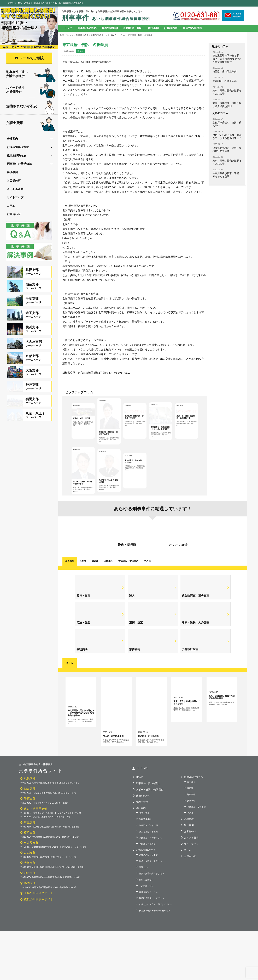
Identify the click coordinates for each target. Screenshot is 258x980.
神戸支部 (30, 922)
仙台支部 (30, 837)
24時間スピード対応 (148, 874)
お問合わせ (14, 214)
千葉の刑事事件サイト (39, 942)
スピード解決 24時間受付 (150, 838)
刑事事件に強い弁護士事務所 (31, 74)
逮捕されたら (143, 844)
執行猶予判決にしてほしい (151, 947)
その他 (147, 610)
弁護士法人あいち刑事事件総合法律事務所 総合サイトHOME (88, 35)
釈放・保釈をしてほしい (150, 910)
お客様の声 (14, 181)
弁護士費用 (30, 123)
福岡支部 (30, 932)
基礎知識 (189, 868)
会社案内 (12, 139)
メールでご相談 (32, 58)
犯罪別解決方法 (16, 156)
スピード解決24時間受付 (31, 91)
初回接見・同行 (133, 28)
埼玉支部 (30, 871)
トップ (68, 28)
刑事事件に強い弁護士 (148, 832)
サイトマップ (15, 197)
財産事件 (191, 843)
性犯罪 (83, 610)
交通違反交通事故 (128, 610)
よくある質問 (15, 189)
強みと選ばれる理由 (148, 880)
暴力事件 (70, 610)
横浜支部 (30, 882)
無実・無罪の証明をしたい (151, 922)
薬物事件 (108, 610)
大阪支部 (30, 912)
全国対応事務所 (192, 28)
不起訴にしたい (146, 935)
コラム (11, 206)
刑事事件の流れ (87, 28)
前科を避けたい (146, 928)
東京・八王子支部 (36, 858)
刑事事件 (106, 18)
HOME (140, 826)
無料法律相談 (110, 28)
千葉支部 (30, 847)
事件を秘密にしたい (148, 941)
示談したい (144, 916)
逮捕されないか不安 (30, 106)
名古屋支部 (31, 891)
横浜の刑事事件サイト (39, 948)
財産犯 (95, 610)
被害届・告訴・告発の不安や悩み (155, 959)
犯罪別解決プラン (194, 826)
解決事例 (12, 172)
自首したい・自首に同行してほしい (156, 953)
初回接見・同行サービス (150, 887)
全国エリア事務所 (147, 893)
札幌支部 (30, 827)
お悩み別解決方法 (18, 147)
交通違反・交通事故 (196, 856)
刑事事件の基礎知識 (19, 164)
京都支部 (30, 902)
